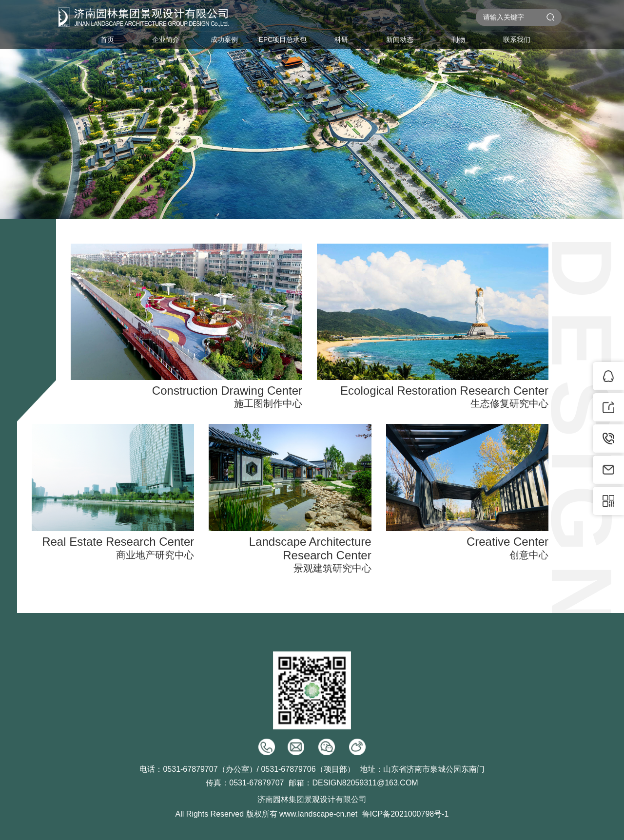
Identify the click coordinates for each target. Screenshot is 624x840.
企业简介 (166, 39)
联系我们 (517, 39)
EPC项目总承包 (283, 39)
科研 (341, 39)
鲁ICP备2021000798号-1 (406, 814)
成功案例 (224, 39)
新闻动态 (400, 39)
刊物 (458, 39)
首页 (107, 39)
